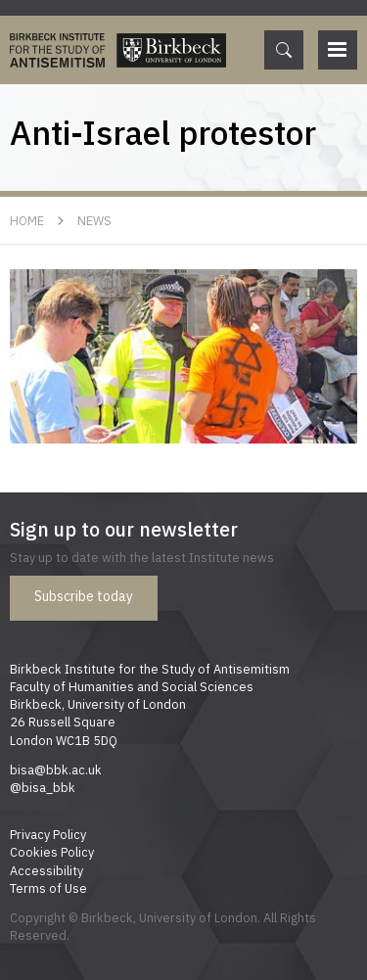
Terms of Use (48, 888)
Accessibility (46, 870)
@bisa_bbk (43, 787)
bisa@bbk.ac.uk (56, 770)
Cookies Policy (52, 852)
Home (27, 220)
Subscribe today (84, 596)
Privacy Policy (48, 834)
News (94, 220)
